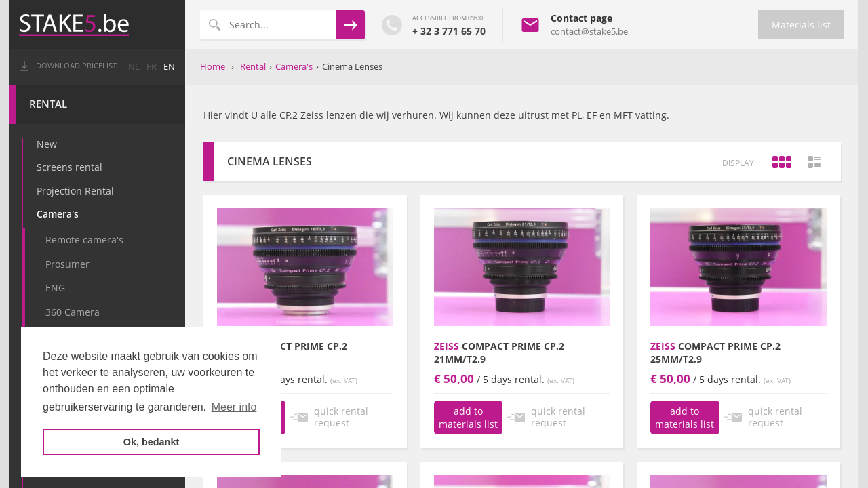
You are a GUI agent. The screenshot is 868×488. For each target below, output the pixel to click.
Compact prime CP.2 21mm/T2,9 (499, 352)
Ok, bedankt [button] (151, 442)
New (48, 144)
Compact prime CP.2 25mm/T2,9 (715, 352)
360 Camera (74, 312)
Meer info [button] (234, 407)
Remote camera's (86, 240)
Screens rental (71, 167)
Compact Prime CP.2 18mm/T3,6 (282, 352)
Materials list (801, 25)
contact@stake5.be (589, 31)
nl (135, 67)
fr (153, 67)
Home (213, 66)
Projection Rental (77, 191)
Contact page (581, 18)
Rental (50, 104)
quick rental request (341, 417)
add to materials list (468, 418)
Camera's (59, 214)
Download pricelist (78, 66)
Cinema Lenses (352, 66)
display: (739, 163)
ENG (57, 288)
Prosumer (69, 264)
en (171, 67)
